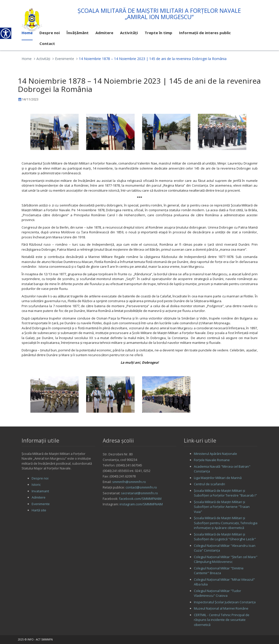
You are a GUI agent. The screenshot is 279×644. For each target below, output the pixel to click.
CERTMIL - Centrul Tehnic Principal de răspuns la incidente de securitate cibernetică (222, 620)
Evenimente (65, 59)
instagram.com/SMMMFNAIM (141, 504)
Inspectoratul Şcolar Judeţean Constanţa (225, 602)
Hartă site (39, 510)
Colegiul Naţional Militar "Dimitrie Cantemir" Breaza (219, 571)
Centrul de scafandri (209, 484)
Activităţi (43, 59)
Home (27, 59)
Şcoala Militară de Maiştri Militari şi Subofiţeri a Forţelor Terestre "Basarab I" (225, 493)
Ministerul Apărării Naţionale (215, 454)
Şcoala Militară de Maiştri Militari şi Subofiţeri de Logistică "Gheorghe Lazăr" (225, 537)
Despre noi (40, 478)
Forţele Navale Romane (212, 460)
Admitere (39, 497)
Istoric (36, 485)
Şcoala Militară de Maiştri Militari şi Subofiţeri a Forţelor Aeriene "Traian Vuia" (222, 507)
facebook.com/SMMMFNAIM (140, 499)
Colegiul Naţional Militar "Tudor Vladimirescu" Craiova (217, 593)
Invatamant (40, 491)
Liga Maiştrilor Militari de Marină (218, 478)
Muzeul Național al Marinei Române (221, 608)
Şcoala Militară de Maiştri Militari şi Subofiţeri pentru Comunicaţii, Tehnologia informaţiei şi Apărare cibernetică (226, 523)
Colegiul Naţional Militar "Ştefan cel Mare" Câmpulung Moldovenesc (226, 559)
